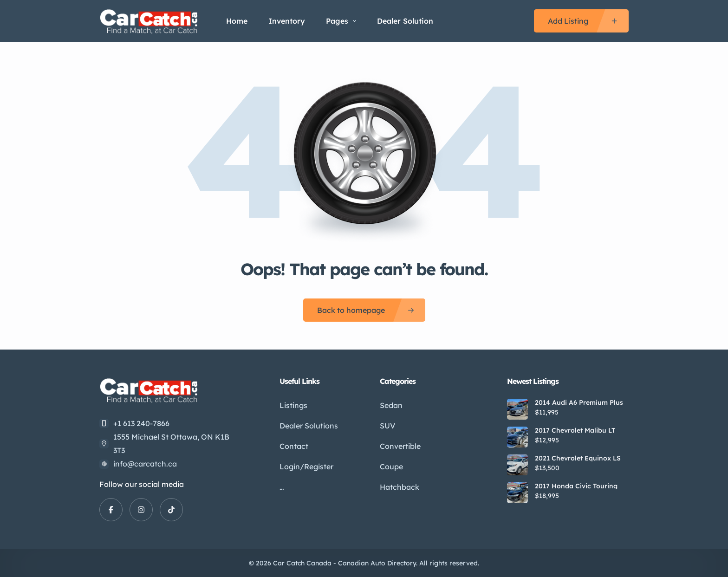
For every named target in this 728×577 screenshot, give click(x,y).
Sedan (391, 405)
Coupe (391, 467)
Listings (293, 405)
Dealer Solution (405, 21)
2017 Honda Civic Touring (576, 486)
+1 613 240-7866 (141, 423)
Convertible (400, 446)
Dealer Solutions (309, 426)
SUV (387, 426)
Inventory (287, 21)
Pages (341, 21)
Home (237, 21)
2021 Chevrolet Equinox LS (578, 458)
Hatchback (400, 487)
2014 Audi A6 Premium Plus (579, 402)
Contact (294, 446)
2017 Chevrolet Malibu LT (575, 430)
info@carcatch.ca (145, 464)
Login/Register (306, 467)
